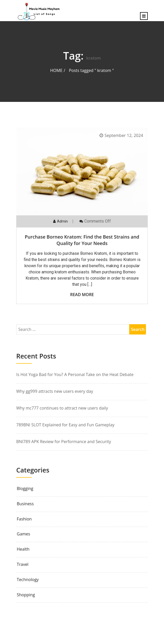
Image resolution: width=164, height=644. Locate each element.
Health (23, 549)
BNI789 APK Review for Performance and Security (64, 442)
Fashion (24, 519)
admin (62, 221)
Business (25, 504)
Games (23, 534)
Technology (28, 580)
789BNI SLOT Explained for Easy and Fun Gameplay (65, 425)
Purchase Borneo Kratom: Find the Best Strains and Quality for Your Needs (82, 240)
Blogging (25, 489)
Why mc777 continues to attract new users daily (62, 408)
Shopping (26, 595)
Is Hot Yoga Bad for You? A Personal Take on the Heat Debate (75, 374)
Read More (82, 295)
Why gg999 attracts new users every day (55, 391)
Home (56, 70)
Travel (23, 564)
